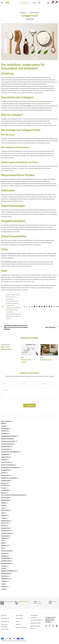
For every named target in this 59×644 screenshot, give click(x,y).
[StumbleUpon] (52, 307)
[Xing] (57, 307)
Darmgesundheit (10, 297)
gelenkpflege (9, 299)
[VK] (44, 307)
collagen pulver (15, 295)
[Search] (39, 3)
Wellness (8, 318)
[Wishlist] (52, 3)
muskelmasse (10, 312)
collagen (8, 295)
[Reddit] (49, 307)
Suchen (3, 416)
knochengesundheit (11, 310)
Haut (29, 106)
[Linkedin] (34, 307)
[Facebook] (30, 307)
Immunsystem (17, 308)
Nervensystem (46, 360)
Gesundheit (23, 13)
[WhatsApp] (54, 307)
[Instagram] (53, 626)
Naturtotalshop (34, 13)
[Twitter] (32, 307)
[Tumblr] (37, 307)
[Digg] (47, 307)
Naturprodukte (10, 316)
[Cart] (56, 3)
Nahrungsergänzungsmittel (13, 314)
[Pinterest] (42, 307)
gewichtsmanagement (12, 303)
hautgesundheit (10, 305)
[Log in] (48, 3)
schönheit (17, 316)
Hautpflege (9, 308)
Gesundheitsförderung (12, 301)
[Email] (39, 307)
